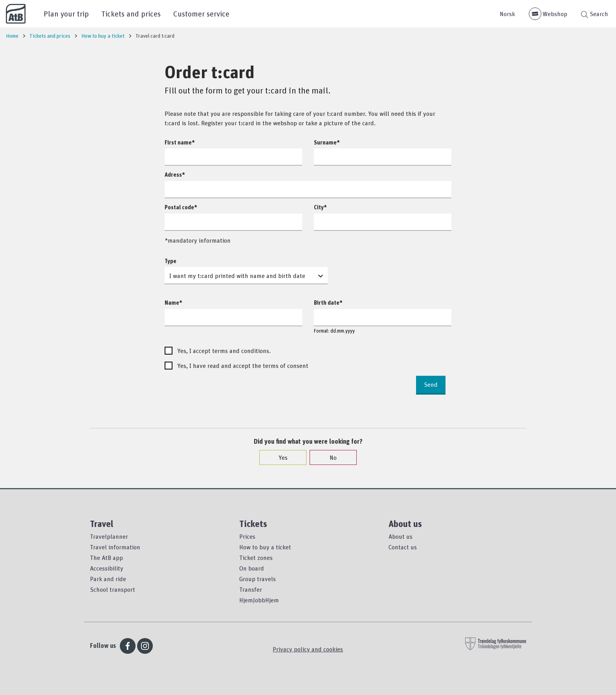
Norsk (507, 14)
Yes (279, 457)
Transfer (251, 589)
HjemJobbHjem (259, 600)
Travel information (115, 547)
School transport (113, 589)
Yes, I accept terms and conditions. (224, 351)
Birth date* (328, 303)
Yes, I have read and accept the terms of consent (243, 366)
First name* (180, 142)
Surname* (327, 142)
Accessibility (107, 568)
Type (170, 261)
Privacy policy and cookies (308, 649)
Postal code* (181, 207)
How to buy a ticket (265, 547)
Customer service (201, 14)
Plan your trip (66, 14)
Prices (247, 536)
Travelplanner (109, 536)
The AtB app (106, 558)
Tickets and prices (131, 14)
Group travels (258, 579)
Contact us (403, 547)
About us (401, 536)
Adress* (175, 175)
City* (320, 207)
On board (252, 568)
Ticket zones (256, 558)
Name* (173, 303)
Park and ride (108, 579)
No (329, 457)
